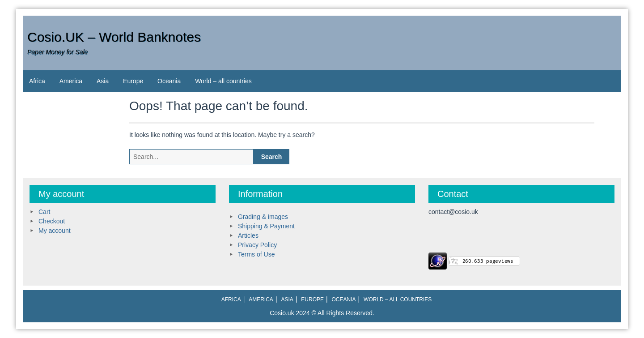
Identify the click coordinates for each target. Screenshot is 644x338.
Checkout (52, 221)
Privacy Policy (257, 245)
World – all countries (223, 81)
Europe (133, 81)
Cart (44, 212)
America (71, 81)
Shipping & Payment (266, 226)
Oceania (169, 81)
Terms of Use (256, 254)
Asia (103, 81)
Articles (248, 235)
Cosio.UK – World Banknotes (114, 37)
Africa (37, 81)
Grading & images (263, 217)
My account (55, 231)
